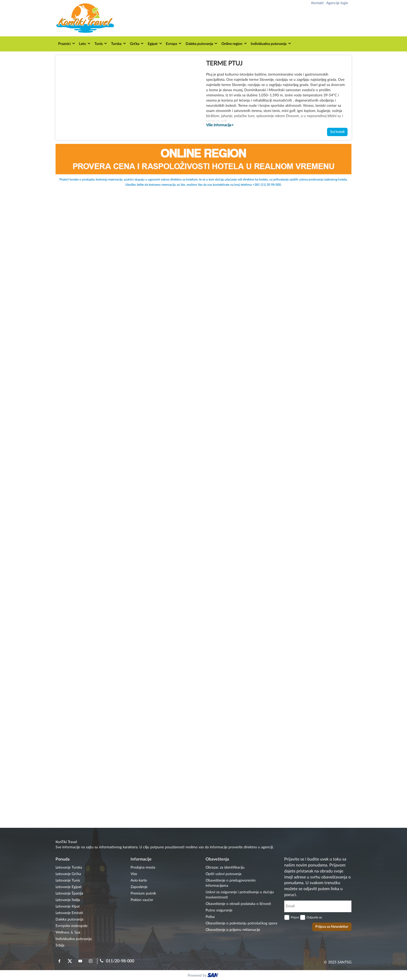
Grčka (137, 44)
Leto (85, 44)
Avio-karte (139, 881)
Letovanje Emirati (69, 913)
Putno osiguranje (219, 910)
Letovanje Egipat (69, 887)
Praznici (67, 44)
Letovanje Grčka (68, 874)
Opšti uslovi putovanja (223, 874)
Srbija (60, 945)
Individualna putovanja (271, 44)
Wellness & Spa (68, 932)
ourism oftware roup (213, 976)
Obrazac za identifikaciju (225, 868)
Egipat (155, 44)
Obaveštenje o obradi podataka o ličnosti (238, 904)
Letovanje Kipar (68, 906)
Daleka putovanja (202, 44)
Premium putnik (143, 894)
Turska (119, 44)
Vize (134, 874)
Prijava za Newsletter (332, 927)
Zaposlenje (139, 887)
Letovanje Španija (69, 894)
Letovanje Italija (68, 900)
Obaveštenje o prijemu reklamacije (233, 930)
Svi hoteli (337, 132)
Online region (234, 44)
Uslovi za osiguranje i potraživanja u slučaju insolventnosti (240, 895)
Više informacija (219, 125)
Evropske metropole (72, 926)
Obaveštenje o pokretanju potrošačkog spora (241, 923)
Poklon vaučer (142, 900)
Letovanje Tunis (68, 881)
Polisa (210, 917)
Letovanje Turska (69, 868)
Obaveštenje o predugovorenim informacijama (231, 883)
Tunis (101, 44)
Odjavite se (314, 917)
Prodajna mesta (143, 868)
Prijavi (295, 917)
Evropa (174, 44)
